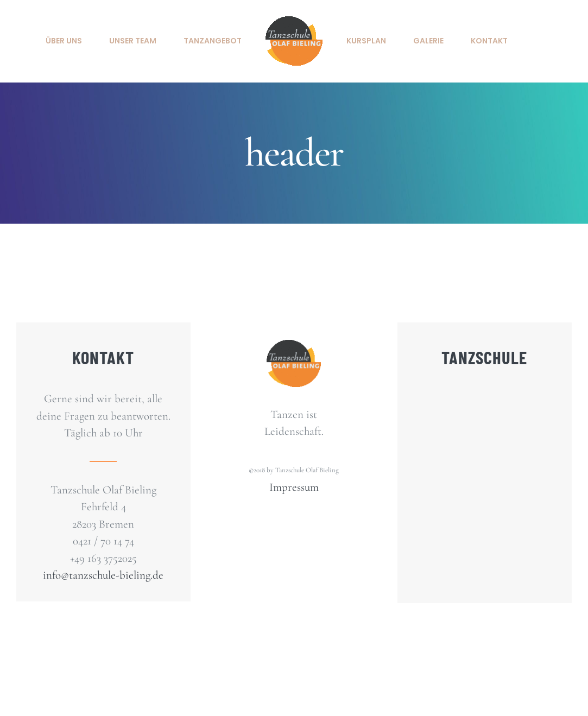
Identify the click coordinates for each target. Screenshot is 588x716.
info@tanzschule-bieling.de (103, 575)
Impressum (294, 487)
